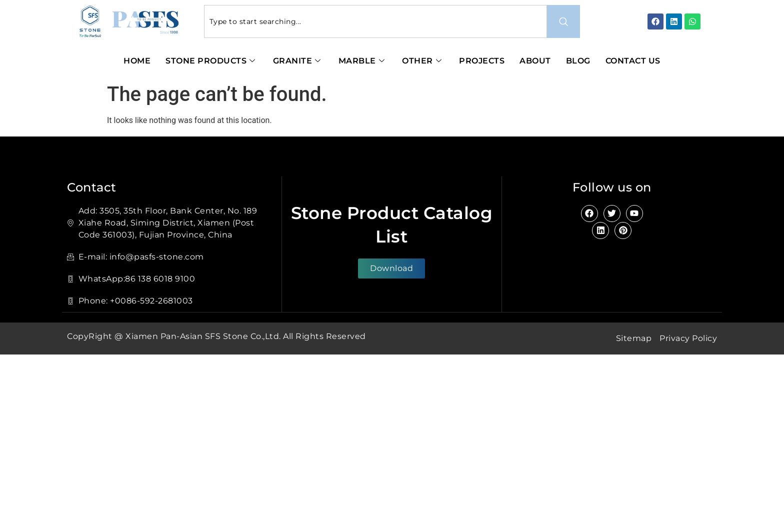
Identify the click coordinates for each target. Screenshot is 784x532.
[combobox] (376, 21)
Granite (298, 61)
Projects (482, 61)
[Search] (563, 21)
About (535, 61)
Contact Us (633, 61)
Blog (578, 61)
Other (423, 61)
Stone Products (212, 61)
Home (137, 61)
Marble (363, 61)
